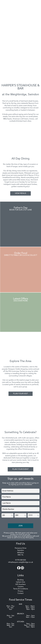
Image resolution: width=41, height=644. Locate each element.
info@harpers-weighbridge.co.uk (21, 562)
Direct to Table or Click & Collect (21, 255)
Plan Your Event (20, 469)
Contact (20, 593)
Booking (20, 580)
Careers (21, 587)
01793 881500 (21, 560)
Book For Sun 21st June (21, 210)
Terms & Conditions (21, 589)
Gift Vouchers (20, 584)
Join (20, 526)
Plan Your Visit (21, 394)
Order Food (21, 253)
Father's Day (21, 208)
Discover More (21, 301)
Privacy (21, 591)
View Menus (20, 193)
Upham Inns (20, 582)
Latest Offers (21, 299)
